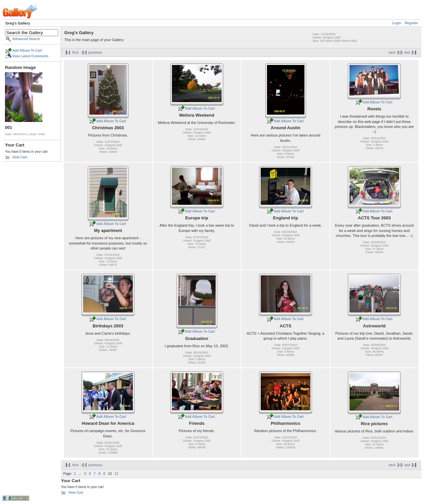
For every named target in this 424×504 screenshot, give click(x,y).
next (392, 53)
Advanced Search (26, 39)
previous (95, 53)
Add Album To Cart (27, 51)
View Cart (20, 157)
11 (116, 474)
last (407, 53)
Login (397, 23)
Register (411, 23)
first (75, 53)
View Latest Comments (30, 56)
